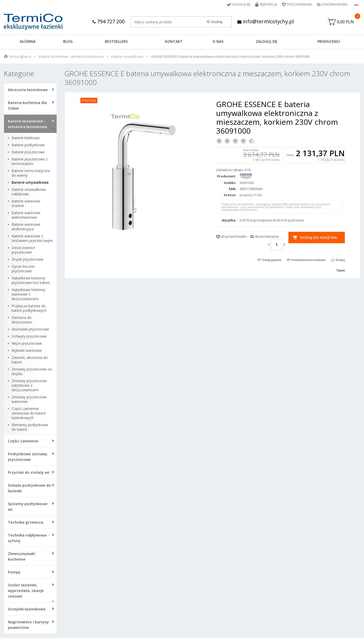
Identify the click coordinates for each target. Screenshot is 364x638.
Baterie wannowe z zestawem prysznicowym (32, 238)
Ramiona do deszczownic (22, 320)
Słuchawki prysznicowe (30, 329)
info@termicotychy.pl (266, 21)
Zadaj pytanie (272, 260)
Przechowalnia (300, 4)
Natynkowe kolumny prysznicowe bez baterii (31, 280)
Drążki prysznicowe (27, 259)
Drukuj (340, 260)
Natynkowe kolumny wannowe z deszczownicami (28, 294)
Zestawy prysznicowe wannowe (29, 399)
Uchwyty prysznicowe (29, 336)
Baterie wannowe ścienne (26, 203)
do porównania (267, 236)
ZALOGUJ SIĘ (267, 41)
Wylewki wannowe (27, 351)
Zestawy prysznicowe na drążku (32, 372)
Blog (68, 41)
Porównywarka (335, 4)
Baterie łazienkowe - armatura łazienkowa (71, 56)
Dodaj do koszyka (318, 237)
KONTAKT (174, 41)
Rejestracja (269, 4)
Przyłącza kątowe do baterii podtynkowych (29, 308)
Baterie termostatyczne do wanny (31, 173)
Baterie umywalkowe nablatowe (29, 192)
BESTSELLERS (116, 41)
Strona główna (20, 56)
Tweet (340, 270)
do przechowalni (234, 236)
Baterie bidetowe (26, 138)
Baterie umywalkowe (127, 56)
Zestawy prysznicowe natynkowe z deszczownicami (29, 385)
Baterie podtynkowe (28, 145)
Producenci (329, 41)
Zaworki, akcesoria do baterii (30, 360)
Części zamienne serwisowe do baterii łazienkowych (29, 413)
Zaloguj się (241, 4)
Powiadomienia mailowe (309, 260)
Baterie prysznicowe (28, 152)
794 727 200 (109, 21)
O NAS (218, 41)
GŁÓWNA (28, 41)
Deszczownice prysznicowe (23, 250)
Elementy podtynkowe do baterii (30, 427)
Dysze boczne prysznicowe (23, 269)
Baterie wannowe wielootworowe (26, 215)
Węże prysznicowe (27, 343)
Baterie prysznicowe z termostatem (30, 161)
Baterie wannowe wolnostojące (26, 227)
